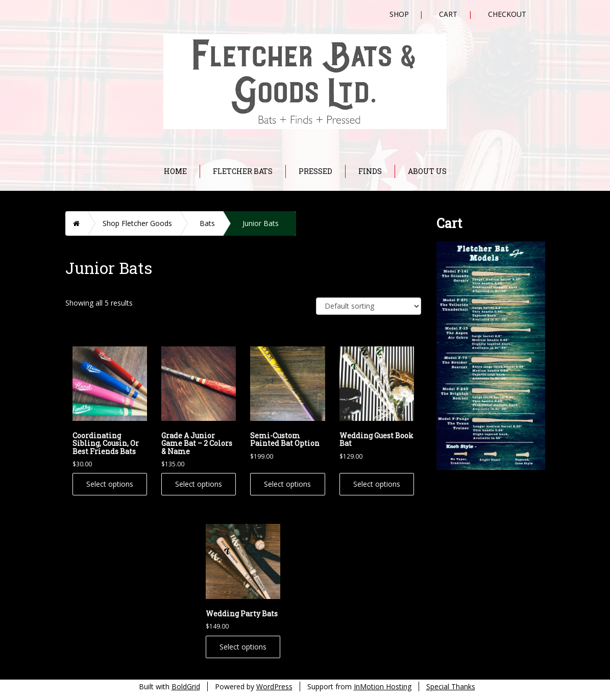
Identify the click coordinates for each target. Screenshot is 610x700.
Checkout (507, 14)
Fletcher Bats (243, 171)
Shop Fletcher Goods (137, 223)
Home (175, 171)
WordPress (274, 686)
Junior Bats (261, 223)
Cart (448, 14)
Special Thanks (451, 686)
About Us (427, 171)
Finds (370, 171)
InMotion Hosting (383, 686)
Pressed (315, 171)
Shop (399, 14)
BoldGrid (186, 686)
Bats (207, 223)
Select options (110, 484)
